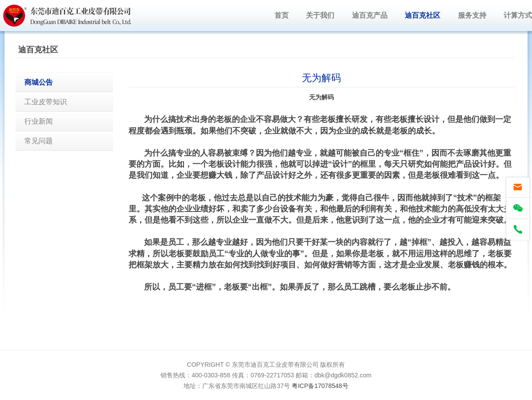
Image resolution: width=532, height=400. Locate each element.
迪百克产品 (370, 15)
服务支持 (472, 15)
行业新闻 (39, 121)
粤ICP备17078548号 (320, 386)
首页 (282, 15)
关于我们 (320, 15)
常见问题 (39, 141)
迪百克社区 (422, 15)
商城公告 (39, 82)
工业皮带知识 (46, 102)
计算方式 (518, 15)
